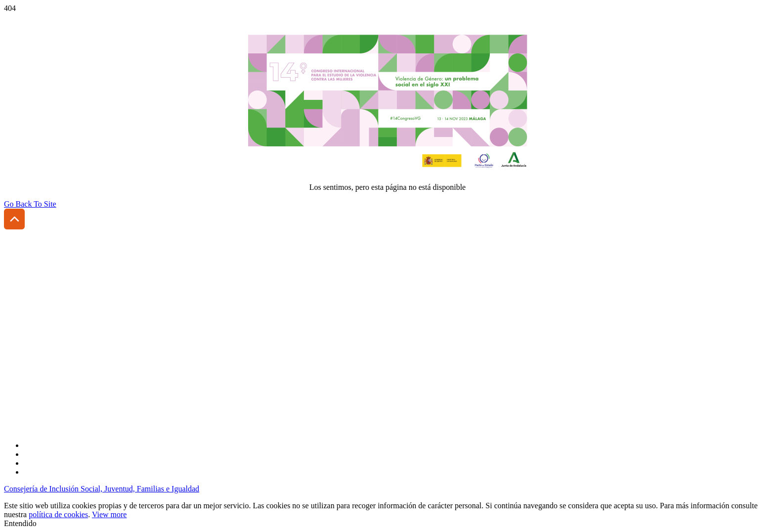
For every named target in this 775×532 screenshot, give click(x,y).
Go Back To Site (30, 204)
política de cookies (58, 514)
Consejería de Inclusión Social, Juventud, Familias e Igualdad (102, 489)
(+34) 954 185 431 (58, 323)
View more (109, 514)
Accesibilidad (26, 346)
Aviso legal (22, 363)
